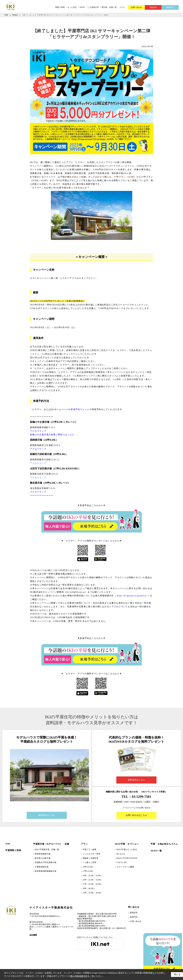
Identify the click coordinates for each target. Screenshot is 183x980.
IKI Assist (121, 854)
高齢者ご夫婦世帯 (90, 858)
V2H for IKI (122, 862)
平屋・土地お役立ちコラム (164, 844)
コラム (122, 7)
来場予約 (170, 7)
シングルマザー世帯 (91, 854)
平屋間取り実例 (13, 850)
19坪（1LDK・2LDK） (93, 876)
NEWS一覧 (156, 851)
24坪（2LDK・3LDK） (93, 880)
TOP (8, 844)
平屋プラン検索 (89, 850)
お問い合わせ (136, 7)
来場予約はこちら (47, 815)
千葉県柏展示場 (42, 867)
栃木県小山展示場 (43, 858)
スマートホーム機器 (125, 867)
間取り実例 (60, 7)
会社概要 (33, 935)
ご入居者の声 (93, 7)
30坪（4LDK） (89, 888)
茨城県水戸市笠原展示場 (46, 862)
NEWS (82, 7)
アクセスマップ (38, 431)
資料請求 (153, 7)
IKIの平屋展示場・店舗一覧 (47, 850)
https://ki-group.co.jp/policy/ (132, 596)
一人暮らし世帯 (89, 862)
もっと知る (72, 7)
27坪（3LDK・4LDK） (93, 884)
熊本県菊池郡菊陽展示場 (46, 871)
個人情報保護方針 (85, 976)
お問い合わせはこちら (136, 815)
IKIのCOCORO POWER (127, 858)
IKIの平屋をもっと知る (127, 850)
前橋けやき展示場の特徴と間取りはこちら (52, 435)
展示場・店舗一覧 (109, 7)
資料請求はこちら (136, 780)
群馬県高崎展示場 (43, 854)
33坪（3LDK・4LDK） (93, 893)
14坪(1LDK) (88, 867)
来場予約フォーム (80, 409)
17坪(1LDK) (88, 871)
